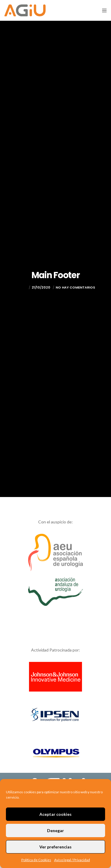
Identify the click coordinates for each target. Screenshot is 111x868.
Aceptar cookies (55, 814)
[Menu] (103, 10)
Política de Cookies (36, 860)
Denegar (55, 830)
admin (22, 287)
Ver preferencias (55, 847)
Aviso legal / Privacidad (72, 860)
